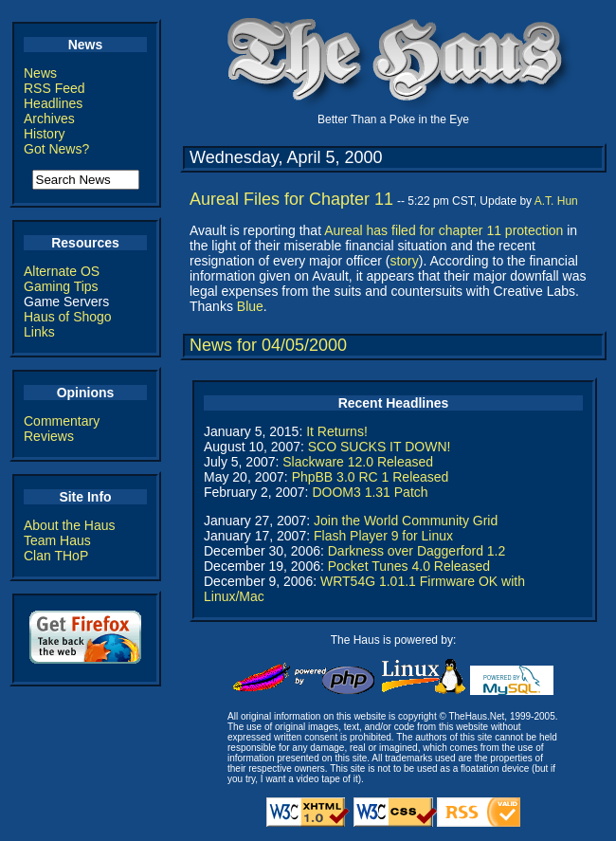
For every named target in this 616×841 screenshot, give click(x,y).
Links (39, 332)
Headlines (53, 103)
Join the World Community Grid (406, 521)
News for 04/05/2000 (268, 345)
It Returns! (337, 431)
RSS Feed (54, 88)
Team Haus (57, 540)
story (404, 261)
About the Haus (70, 525)
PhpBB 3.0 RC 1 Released (371, 477)
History (45, 134)
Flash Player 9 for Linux (383, 536)
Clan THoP (56, 556)
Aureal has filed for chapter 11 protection (444, 230)
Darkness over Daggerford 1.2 (417, 551)
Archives (49, 119)
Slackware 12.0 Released (358, 462)
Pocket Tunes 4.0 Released (409, 566)
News (40, 73)
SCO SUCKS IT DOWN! (380, 447)
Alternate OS (62, 271)
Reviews (49, 436)
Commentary (62, 421)
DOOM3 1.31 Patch (370, 492)
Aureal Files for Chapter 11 (291, 199)
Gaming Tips (61, 286)
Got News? (56, 149)
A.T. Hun (556, 201)
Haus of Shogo (68, 317)
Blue (250, 306)
